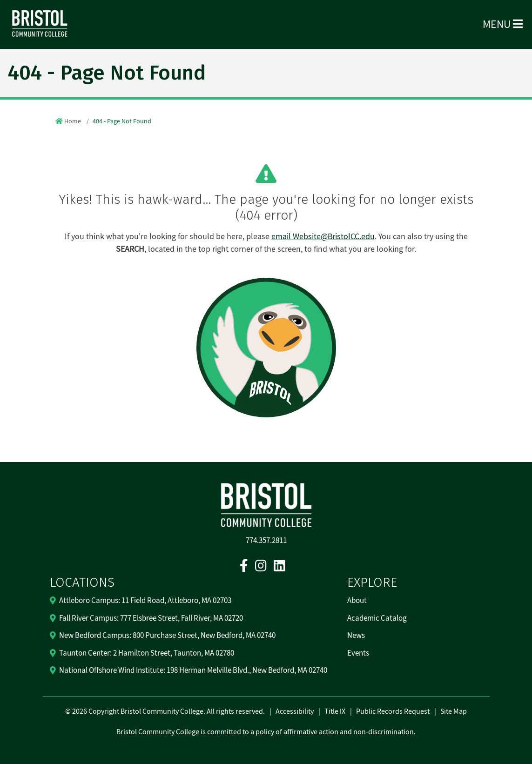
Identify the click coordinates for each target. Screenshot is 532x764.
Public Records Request (393, 711)
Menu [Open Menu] (503, 24)
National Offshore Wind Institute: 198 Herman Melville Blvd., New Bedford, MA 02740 (193, 670)
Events (358, 653)
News (356, 636)
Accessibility (295, 711)
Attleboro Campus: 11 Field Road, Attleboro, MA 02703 (145, 601)
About (357, 601)
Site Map (454, 711)
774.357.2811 (266, 541)
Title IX (335, 711)
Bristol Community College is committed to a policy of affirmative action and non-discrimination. (266, 732)
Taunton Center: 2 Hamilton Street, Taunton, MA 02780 (147, 653)
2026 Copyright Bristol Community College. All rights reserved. (168, 711)
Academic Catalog (377, 618)
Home (73, 121)
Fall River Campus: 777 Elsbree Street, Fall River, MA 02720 (151, 618)
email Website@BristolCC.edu (323, 237)
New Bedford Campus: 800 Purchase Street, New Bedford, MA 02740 (167, 636)
